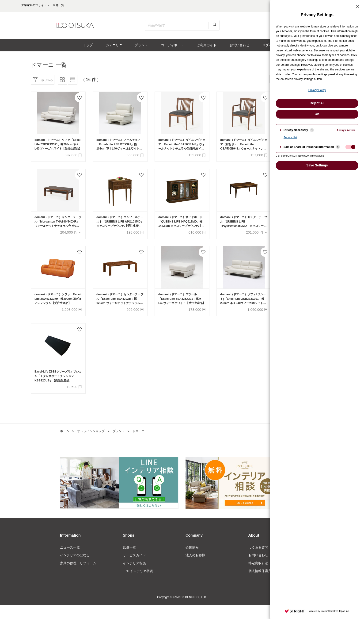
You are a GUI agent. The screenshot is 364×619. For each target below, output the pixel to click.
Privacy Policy (317, 90)
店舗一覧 (129, 552)
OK (317, 114)
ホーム (65, 436)
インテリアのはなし (75, 560)
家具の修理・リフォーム (78, 568)
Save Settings (317, 165)
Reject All (317, 103)
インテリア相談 (134, 568)
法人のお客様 (195, 560)
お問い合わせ (258, 560)
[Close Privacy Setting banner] (357, 7)
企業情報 (192, 552)
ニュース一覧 (70, 552)
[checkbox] (350, 147)
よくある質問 (258, 552)
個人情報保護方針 (262, 576)
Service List (290, 137)
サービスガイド (134, 560)
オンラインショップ (93, 436)
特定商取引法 (258, 568)
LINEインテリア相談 (138, 576)
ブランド (122, 436)
